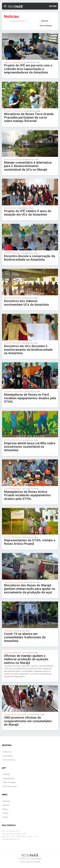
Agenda (6, 805)
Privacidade (8, 756)
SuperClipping (8, 778)
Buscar (45, 21)
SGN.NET (7, 774)
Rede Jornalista (9, 782)
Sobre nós (7, 752)
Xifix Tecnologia (33, 862)
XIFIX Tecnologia (10, 786)
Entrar (53, 6)
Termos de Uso (9, 760)
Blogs (5, 809)
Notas (5, 817)
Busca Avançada (46, 26)
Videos (6, 813)
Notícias (6, 801)
